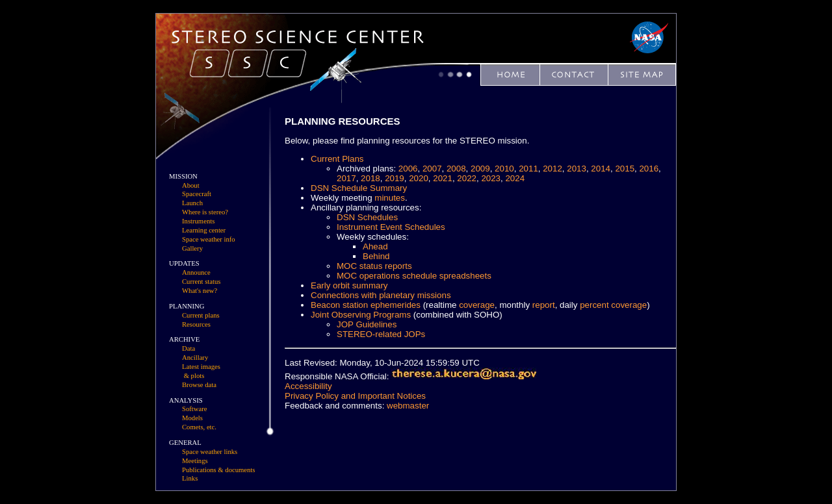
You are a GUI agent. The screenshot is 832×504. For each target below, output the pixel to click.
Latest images (201, 367)
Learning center (204, 230)
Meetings (195, 461)
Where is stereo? (205, 212)
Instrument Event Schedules (391, 227)
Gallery (192, 248)
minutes (390, 198)
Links (190, 478)
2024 (515, 178)
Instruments (198, 221)
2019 (395, 178)
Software (194, 409)
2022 (467, 178)
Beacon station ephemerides (366, 305)
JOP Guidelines (367, 324)
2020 (419, 178)
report (544, 305)
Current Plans (337, 159)
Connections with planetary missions (381, 295)
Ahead (375, 246)
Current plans (201, 315)
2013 (577, 169)
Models (192, 418)
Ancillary (195, 358)
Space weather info (209, 239)
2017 (346, 178)
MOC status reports (374, 266)
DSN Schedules (367, 217)
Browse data (199, 385)
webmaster (408, 406)
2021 (443, 178)
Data (188, 348)
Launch (192, 203)
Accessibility (308, 386)
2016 (649, 169)
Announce (196, 272)
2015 (625, 169)
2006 (408, 169)
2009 (480, 169)
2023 (491, 178)
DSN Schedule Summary (359, 188)
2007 (432, 169)
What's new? (200, 291)
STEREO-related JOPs (381, 334)
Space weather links (210, 452)
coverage (477, 305)
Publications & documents (218, 470)
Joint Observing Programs (361, 315)
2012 (552, 169)
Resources (196, 324)
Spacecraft (197, 194)
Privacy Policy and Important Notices (355, 396)
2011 (528, 169)
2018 (370, 178)
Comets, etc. (199, 427)
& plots (194, 376)
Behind (376, 256)
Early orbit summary (349, 285)
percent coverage (613, 305)
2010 (504, 169)
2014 (601, 169)
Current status (201, 282)
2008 (456, 169)
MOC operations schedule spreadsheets (414, 276)
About (191, 185)
